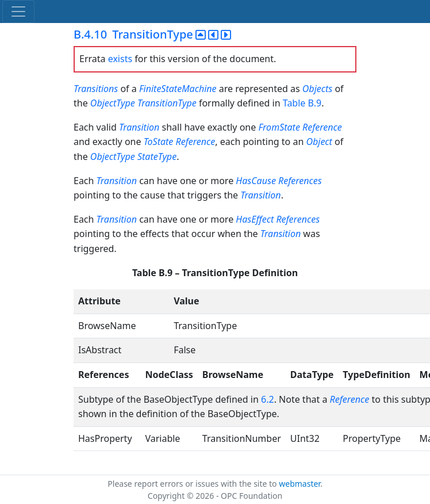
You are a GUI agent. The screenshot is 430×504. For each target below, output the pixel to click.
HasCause (256, 181)
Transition (139, 127)
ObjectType (113, 103)
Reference (322, 127)
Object (319, 142)
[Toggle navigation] (18, 12)
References (300, 181)
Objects (317, 89)
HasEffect (255, 219)
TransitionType (167, 103)
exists (120, 59)
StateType (157, 156)
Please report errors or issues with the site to (193, 484)
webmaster (300, 484)
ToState (159, 142)
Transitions (96, 89)
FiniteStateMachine (178, 89)
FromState (279, 127)
